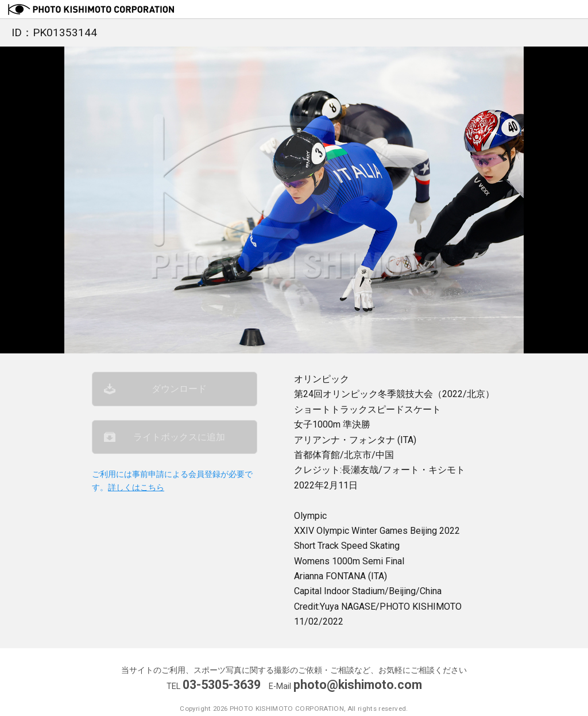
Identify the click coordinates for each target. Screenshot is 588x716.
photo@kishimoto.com (358, 685)
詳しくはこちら (136, 488)
